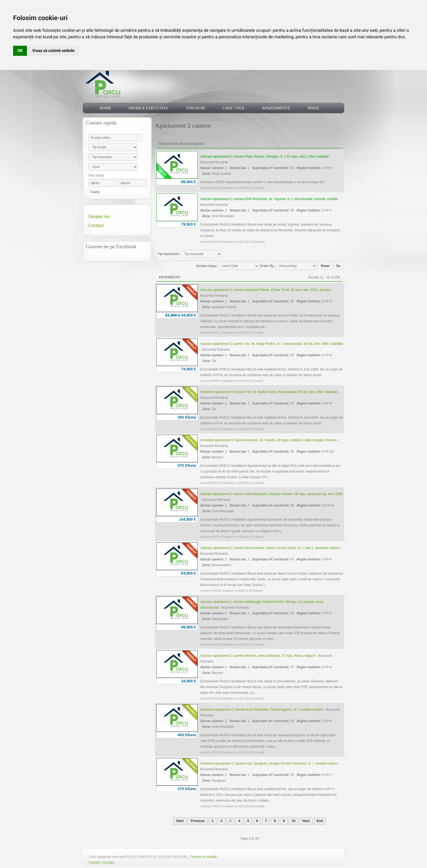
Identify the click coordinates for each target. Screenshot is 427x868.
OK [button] (20, 51)
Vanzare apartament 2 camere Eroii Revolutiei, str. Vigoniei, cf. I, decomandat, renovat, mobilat (269, 199)
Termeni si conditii (203, 857)
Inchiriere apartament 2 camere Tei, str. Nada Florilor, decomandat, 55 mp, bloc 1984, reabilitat (269, 392)
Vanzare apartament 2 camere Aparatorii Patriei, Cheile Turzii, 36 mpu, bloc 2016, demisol (266, 290)
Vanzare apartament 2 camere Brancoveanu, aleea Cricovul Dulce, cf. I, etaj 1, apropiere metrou (270, 548)
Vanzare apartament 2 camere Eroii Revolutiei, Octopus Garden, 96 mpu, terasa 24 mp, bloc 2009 (271, 494)
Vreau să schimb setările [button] (54, 51)
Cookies (94, 863)
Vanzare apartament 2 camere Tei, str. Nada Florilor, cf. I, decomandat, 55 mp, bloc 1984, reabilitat (272, 344)
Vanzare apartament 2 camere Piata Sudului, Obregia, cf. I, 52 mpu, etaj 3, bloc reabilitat (265, 157)
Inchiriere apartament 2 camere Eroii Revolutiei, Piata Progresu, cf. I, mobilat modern (262, 710)
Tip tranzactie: (169, 254)
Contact (96, 226)
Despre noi (99, 217)
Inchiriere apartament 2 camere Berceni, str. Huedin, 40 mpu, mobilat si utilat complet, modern (269, 440)
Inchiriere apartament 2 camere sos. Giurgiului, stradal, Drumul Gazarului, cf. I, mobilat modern (269, 763)
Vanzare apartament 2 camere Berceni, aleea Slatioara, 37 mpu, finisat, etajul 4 (258, 656)
